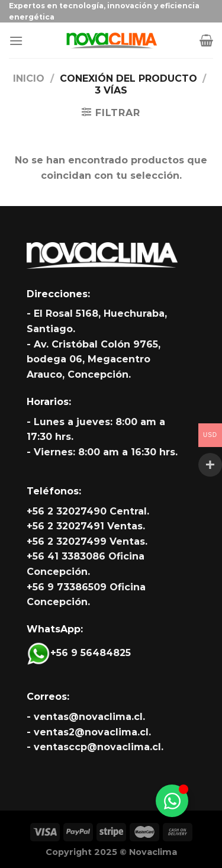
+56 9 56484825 (79, 653)
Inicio (29, 78)
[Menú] (16, 41)
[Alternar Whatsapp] (172, 801)
